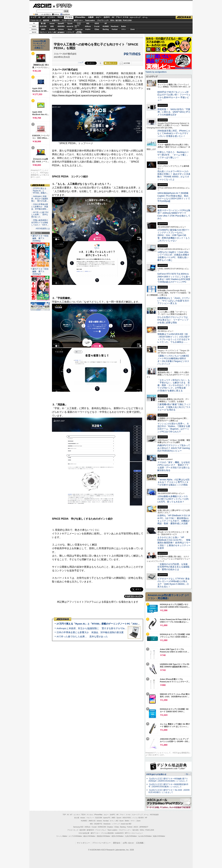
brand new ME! (126, 824)
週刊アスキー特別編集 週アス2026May (40, 238)
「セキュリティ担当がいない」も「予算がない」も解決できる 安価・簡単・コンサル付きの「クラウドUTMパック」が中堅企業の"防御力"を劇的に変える (174, 385)
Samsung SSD (78, 827)
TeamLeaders (90, 20)
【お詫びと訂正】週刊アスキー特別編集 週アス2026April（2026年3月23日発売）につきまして (168, 780)
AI (39, 17)
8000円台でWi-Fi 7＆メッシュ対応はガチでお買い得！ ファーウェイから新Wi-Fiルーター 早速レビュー (174, 96)
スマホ (125, 17)
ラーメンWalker (62, 836)
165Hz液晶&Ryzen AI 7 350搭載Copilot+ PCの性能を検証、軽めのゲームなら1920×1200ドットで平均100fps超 (174, 197)
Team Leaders (112, 830)
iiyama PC (107, 818)
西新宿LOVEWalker (104, 836)
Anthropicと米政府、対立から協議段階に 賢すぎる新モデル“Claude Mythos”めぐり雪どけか (105, 628)
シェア (81, 62)
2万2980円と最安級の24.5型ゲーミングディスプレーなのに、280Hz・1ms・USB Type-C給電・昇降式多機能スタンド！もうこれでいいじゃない (174, 235)
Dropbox (88, 29)
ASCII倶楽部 (184, 17)
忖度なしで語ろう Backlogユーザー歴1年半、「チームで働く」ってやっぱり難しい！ (173, 155)
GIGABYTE (70, 27)
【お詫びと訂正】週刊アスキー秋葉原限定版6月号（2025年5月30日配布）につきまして (168, 785)
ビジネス (51, 17)
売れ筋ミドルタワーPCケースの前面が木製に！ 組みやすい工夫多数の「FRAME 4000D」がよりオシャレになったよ (174, 175)
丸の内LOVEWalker (145, 836)
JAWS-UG (92, 821)
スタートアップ (135, 17)
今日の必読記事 (84, 833)
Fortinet (115, 29)
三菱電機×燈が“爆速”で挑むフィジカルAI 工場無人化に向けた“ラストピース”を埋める (174, 407)
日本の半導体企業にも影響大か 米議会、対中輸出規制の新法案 (90, 632)
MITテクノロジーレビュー (134, 833)
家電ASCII (56, 20)
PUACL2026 (127, 20)
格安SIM (46, 20)
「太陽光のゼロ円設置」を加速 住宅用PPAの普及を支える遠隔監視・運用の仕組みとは (174, 567)
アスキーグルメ (67, 20)
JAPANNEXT (61, 32)
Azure (70, 29)
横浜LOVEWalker (89, 836)
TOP (64, 815)
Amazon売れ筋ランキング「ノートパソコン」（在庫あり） (39, 45)
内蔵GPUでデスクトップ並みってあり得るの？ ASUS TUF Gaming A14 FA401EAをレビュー (174, 448)
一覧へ (187, 774)
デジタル (63, 6)
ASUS (97, 23)
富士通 (43, 23)
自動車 (91, 17)
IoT (44, 17)
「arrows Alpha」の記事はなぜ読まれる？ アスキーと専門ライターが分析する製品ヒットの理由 (173, 482)
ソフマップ (70, 32)
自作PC (107, 17)
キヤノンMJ (52, 32)
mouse (52, 23)
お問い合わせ (128, 843)
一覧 (100, 63)
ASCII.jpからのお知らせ (156, 774)
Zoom (133, 29)
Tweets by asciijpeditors (156, 72)
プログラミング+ (103, 20)
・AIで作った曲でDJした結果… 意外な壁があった (40, 215)
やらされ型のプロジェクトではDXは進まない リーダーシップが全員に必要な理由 (173, 320)
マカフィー (43, 32)
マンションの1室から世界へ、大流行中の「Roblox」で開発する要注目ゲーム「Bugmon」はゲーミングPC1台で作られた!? (174, 428)
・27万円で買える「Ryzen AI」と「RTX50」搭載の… (40, 191)
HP (106, 23)
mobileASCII (119, 833)
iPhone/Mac (80, 17)
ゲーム (145, 17)
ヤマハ (124, 29)
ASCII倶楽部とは (43, 229)
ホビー (99, 17)
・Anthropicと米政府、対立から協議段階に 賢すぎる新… (40, 199)
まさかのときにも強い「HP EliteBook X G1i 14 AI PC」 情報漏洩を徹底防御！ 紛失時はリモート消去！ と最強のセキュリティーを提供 (174, 543)
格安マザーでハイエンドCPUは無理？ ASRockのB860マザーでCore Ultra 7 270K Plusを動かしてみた (174, 214)
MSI (88, 23)
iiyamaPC (61, 23)
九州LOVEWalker (131, 836)
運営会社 (117, 843)
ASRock (88, 26)
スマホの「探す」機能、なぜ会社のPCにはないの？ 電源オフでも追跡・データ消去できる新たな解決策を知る (174, 466)
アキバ (119, 17)
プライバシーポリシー (101, 843)
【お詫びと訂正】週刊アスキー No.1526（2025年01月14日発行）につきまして (169, 791)
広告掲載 (140, 843)
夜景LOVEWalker (118, 836)
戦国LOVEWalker (159, 836)
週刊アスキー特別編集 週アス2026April (40, 271)
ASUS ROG (61, 26)
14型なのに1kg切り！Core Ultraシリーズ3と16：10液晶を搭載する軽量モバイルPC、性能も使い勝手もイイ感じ (173, 256)
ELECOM (43, 26)
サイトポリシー (83, 843)
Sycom (70, 23)
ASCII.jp (42, 6)
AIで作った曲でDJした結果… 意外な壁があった (82, 636)
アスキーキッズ (36, 20)
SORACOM (102, 827)
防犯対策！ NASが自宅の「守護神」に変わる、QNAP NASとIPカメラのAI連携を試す (174, 112)
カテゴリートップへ (134, 596)
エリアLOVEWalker (75, 836)
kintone (61, 29)
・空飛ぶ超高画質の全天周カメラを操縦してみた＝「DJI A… (40, 223)
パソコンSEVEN (79, 23)
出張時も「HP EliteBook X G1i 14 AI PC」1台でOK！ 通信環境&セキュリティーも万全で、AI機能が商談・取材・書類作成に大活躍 (174, 519)
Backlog (106, 29)
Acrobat (52, 29)
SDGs (112, 20)
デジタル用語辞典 (107, 833)
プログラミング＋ (125, 830)
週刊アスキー (78, 20)
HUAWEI (106, 26)
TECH (60, 17)
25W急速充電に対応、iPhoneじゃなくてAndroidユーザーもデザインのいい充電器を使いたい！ (174, 133)
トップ (33, 17)
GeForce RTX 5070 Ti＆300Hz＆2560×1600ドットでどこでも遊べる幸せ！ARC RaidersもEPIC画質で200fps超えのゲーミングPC (174, 278)
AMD (52, 26)
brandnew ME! (79, 32)
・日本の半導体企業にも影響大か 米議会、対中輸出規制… (40, 207)
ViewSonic (115, 26)
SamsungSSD (77, 26)
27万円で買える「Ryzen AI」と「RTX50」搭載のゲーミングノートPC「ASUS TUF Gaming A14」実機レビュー (115, 624)
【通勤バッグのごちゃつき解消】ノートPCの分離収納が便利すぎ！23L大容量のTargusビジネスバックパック (174, 360)
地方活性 (119, 20)
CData (97, 29)
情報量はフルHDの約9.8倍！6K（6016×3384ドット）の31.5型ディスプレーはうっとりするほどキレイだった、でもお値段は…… (174, 338)
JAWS (43, 29)
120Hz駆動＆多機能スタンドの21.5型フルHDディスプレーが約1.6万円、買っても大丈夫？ (173, 499)
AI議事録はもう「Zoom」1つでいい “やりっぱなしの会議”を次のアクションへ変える (174, 301)
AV (113, 17)
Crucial (97, 26)
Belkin (123, 26)
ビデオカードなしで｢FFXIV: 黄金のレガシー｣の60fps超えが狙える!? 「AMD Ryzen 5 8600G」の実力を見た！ (174, 583)
